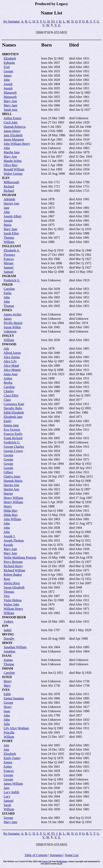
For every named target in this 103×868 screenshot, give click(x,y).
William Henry (13, 609)
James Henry (12, 131)
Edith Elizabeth (14, 412)
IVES (6, 690)
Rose (7, 579)
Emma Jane (11, 425)
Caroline (9, 289)
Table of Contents (36, 855)
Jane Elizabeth (13, 135)
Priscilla (9, 732)
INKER (7, 284)
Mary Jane (10, 105)
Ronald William (14, 169)
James (8, 75)
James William (13, 784)
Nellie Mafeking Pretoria (20, 558)
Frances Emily (13, 434)
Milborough (11, 182)
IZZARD (8, 813)
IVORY (7, 741)
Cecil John (11, 122)
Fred (7, 67)
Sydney (9, 621)
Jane (7, 208)
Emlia (8, 293)
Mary (7, 685)
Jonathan (9, 651)
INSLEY (8, 336)
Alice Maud (11, 366)
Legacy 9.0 (47, 861)
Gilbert (8, 472)
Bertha (8, 383)
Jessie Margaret (14, 139)
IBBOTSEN (10, 54)
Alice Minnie (12, 370)
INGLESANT (12, 246)
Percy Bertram (13, 562)
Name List (72, 855)
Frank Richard (13, 438)
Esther (8, 767)
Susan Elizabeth (14, 587)
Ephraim (9, 63)
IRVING (8, 634)
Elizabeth (10, 58)
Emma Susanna (14, 698)
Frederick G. (12, 280)
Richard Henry (13, 566)
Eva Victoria (12, 430)
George (8, 71)
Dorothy (9, 639)
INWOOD (9, 344)
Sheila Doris (12, 583)
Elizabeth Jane (13, 417)
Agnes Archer (12, 314)
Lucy (7, 796)
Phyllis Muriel (13, 323)
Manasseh (10, 93)
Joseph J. (10, 536)
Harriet (8, 494)
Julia (7, 724)
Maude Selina (13, 161)
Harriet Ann (11, 203)
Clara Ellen (11, 395)
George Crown (13, 451)
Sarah (7, 805)
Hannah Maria (13, 481)
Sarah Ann (10, 110)
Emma (8, 762)
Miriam (9, 263)
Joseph (8, 84)
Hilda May (11, 511)
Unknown (10, 331)
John (7, 80)
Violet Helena (13, 600)
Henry (8, 506)
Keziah (8, 545)
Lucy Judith (11, 792)
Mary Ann (10, 101)
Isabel (8, 630)
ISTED (7, 677)
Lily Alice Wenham (16, 728)
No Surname (11, 21)
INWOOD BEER (14, 617)
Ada (6, 348)
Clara (7, 400)
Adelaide (9, 199)
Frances (9, 259)
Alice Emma (12, 357)
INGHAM (9, 195)
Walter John (11, 604)
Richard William (14, 570)
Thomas (9, 238)
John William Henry (17, 144)
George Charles (14, 447)
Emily (8, 421)
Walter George (13, 174)
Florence (9, 255)
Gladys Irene (12, 476)
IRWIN (7, 643)
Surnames (56, 855)
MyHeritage (62, 861)
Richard (9, 186)
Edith (7, 694)
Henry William (13, 498)
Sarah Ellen (11, 233)
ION (5, 626)
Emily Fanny (12, 758)
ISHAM (8, 668)
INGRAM (9, 276)
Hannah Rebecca (15, 127)
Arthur (8, 378)
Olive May (11, 165)
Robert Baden (13, 575)
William (9, 242)
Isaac (7, 711)
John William (12, 519)
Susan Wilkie (12, 327)
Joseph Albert (13, 216)
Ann (6, 745)
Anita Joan (10, 374)
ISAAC (7, 656)
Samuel (9, 267)
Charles (9, 391)
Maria (8, 225)
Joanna (8, 660)
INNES (7, 310)
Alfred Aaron (12, 353)
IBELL (7, 114)
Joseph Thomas (14, 540)
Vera (7, 596)
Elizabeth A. (12, 250)
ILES (6, 178)
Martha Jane (12, 152)
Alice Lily (10, 361)
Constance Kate (14, 404)
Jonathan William (15, 647)
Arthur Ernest (12, 118)
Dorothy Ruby (13, 408)
